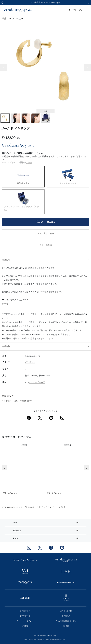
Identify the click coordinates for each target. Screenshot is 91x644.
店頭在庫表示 (46, 245)
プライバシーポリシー (25, 621)
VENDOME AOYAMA (10, 507)
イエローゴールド (37, 382)
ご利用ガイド (25, 611)
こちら (29, 163)
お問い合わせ (25, 616)
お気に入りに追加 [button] (46, 234)
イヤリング (30, 362)
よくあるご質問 (66, 611)
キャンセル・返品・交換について (17, 401)
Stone (16, 538)
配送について (8, 396)
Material (17, 531)
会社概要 (25, 626)
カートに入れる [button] (45, 222)
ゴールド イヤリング (57, 507)
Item (15, 523)
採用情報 (66, 626)
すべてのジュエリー (28, 507)
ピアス (5, 304)
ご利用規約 (66, 616)
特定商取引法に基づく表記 (66, 621)
